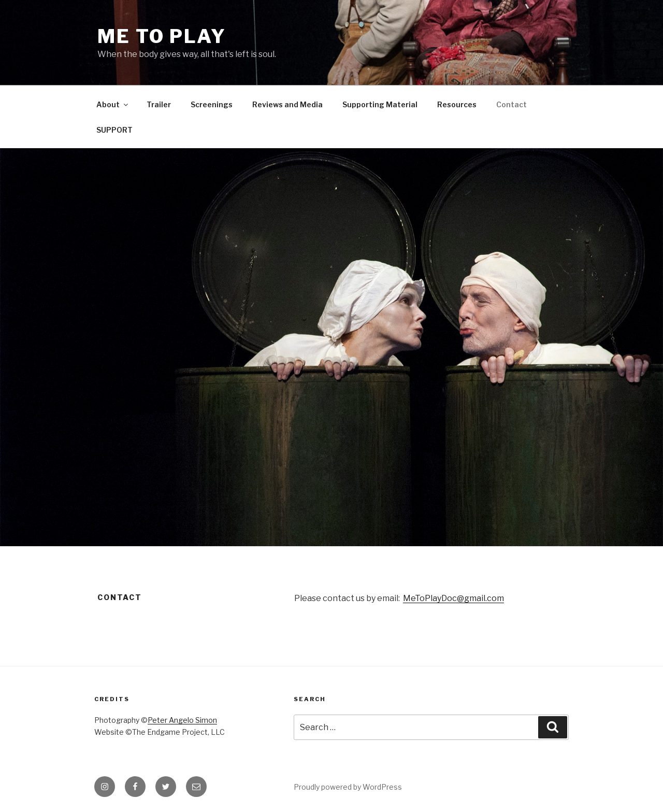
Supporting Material (380, 104)
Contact (511, 104)
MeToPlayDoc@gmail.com (453, 598)
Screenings (212, 104)
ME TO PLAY (162, 36)
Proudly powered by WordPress (348, 787)
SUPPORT (114, 130)
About (113, 104)
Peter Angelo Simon (182, 720)
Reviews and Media (287, 104)
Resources (457, 104)
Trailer (159, 104)
